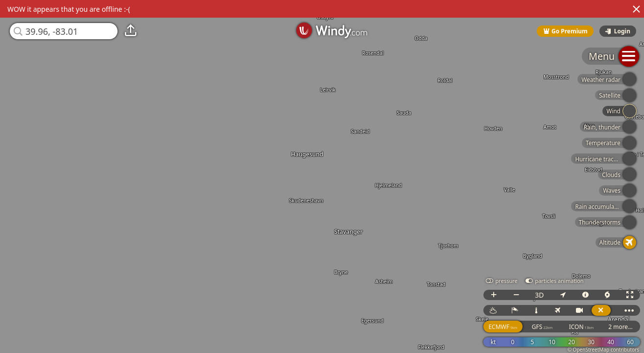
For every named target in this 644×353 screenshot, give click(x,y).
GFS (542, 327)
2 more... (620, 327)
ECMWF (503, 327)
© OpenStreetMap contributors (603, 350)
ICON (582, 327)
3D (539, 295)
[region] (322, 176)
